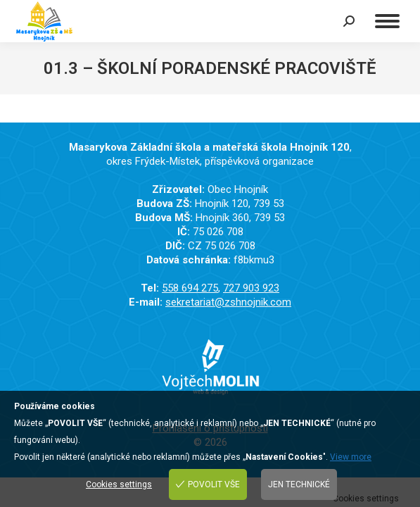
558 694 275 (190, 288)
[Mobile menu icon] (387, 21)
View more (351, 457)
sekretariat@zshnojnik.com (228, 302)
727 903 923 (251, 288)
